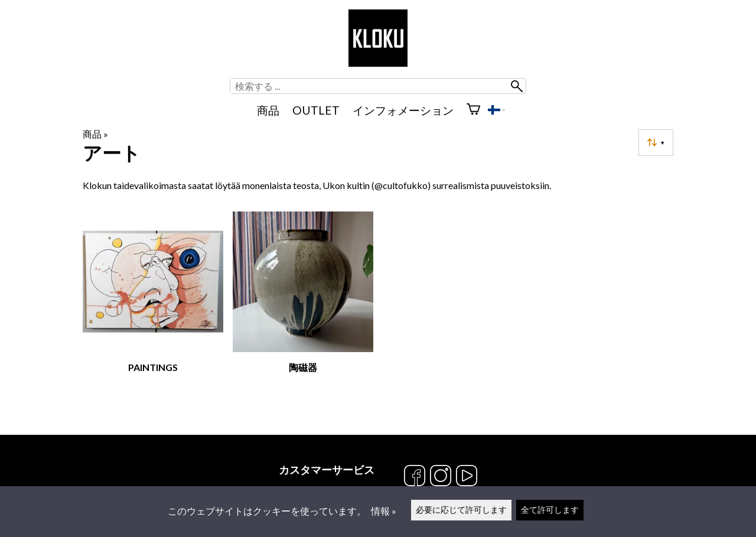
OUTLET (316, 110)
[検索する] (370, 86)
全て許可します (550, 510)
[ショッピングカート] (473, 110)
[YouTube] (467, 476)
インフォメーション (403, 110)
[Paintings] (153, 308)
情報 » (384, 511)
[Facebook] (415, 476)
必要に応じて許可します (461, 510)
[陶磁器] (303, 308)
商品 (268, 110)
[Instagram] (441, 476)
